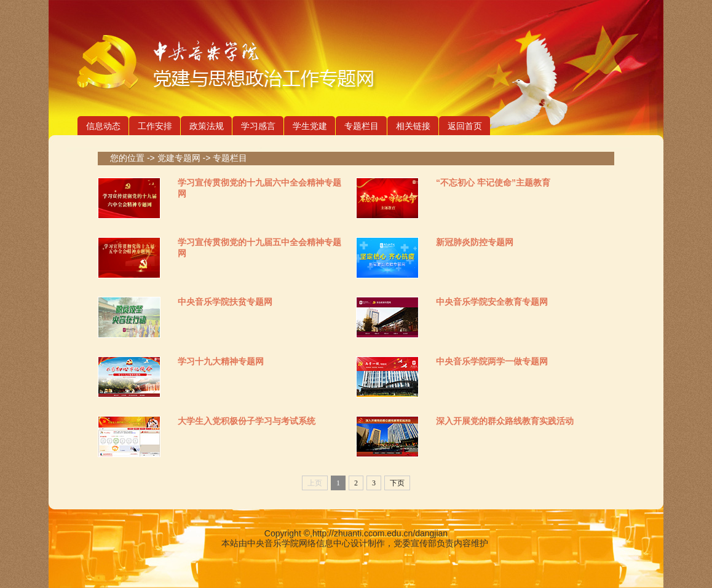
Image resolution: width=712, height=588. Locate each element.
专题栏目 (362, 126)
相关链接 (413, 126)
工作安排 (155, 126)
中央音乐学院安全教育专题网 (492, 302)
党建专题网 (179, 158)
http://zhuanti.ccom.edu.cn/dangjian (380, 533)
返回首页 (465, 126)
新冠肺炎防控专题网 (475, 242)
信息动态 (103, 126)
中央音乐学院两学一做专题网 (492, 361)
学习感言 (258, 126)
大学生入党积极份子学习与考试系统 (247, 421)
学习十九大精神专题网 (221, 361)
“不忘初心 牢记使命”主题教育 (493, 182)
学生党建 (310, 126)
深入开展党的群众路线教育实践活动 (505, 421)
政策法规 (207, 126)
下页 (397, 483)
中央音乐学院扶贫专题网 (225, 302)
